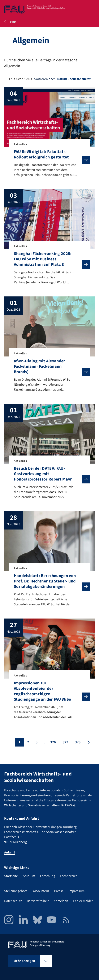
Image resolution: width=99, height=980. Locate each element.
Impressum (77, 891)
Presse (59, 891)
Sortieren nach (45, 79)
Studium (29, 876)
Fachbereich (69, 876)
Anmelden (61, 901)
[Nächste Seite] (88, 742)
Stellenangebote (16, 891)
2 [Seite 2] (28, 742)
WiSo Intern (41, 891)
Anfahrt (10, 852)
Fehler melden (83, 901)
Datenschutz (13, 901)
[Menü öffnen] (92, 10)
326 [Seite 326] (53, 742)
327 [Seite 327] (65, 742)
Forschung (48, 876)
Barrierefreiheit (38, 901)
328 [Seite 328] (78, 742)
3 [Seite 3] (37, 742)
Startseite (11, 876)
